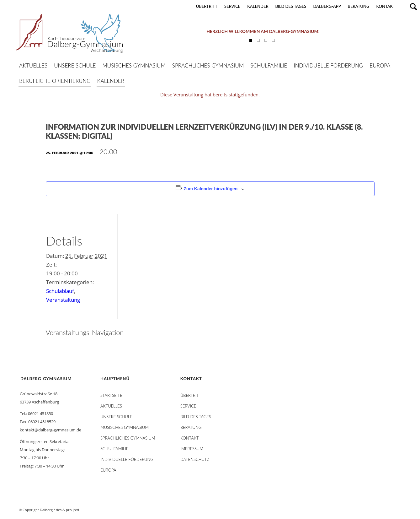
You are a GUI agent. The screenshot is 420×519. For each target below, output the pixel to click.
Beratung (359, 6)
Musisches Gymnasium (125, 427)
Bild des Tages (291, 6)
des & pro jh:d (67, 510)
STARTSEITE (111, 395)
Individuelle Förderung (127, 459)
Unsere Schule (116, 417)
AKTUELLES (111, 406)
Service (232, 6)
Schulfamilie (114, 449)
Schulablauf (60, 291)
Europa (108, 470)
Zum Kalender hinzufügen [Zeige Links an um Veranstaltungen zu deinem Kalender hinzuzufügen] (210, 189)
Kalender (258, 6)
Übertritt (207, 6)
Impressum (192, 449)
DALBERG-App (327, 6)
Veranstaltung (63, 300)
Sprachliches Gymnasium (128, 438)
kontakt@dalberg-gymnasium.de (51, 430)
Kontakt (386, 6)
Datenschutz (195, 459)
